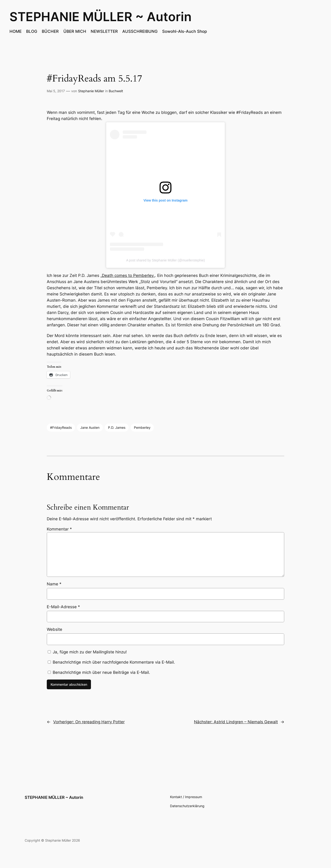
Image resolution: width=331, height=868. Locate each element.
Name (54, 584)
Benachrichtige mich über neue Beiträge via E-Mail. (101, 672)
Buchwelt (116, 91)
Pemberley (142, 427)
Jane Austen (90, 427)
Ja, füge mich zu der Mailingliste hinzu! (87, 652)
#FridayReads (61, 427)
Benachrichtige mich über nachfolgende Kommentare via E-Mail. (114, 662)
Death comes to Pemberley (128, 275)
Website (54, 629)
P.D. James (117, 427)
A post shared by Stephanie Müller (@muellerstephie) (165, 260)
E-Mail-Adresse (63, 607)
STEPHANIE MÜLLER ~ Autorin (101, 17)
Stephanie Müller (91, 91)
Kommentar (59, 529)
